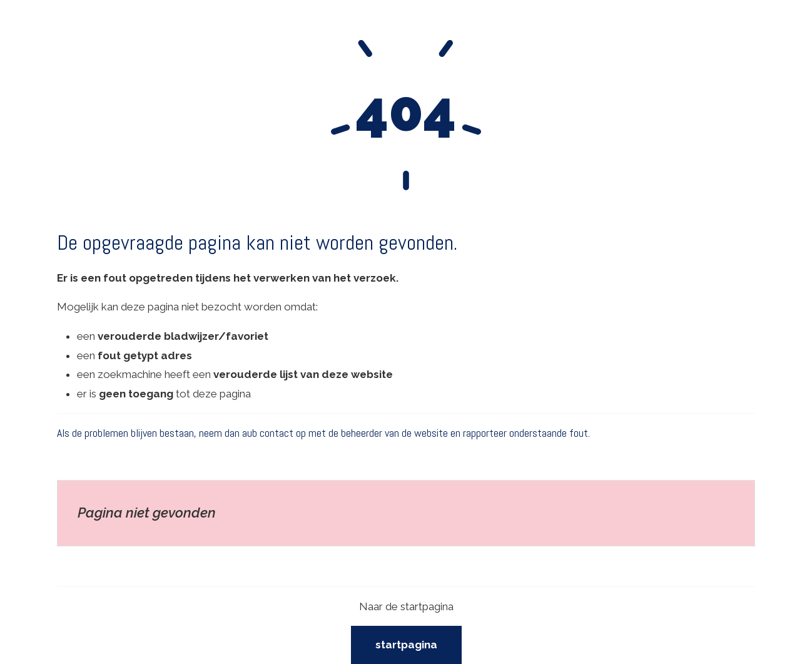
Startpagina (406, 645)
